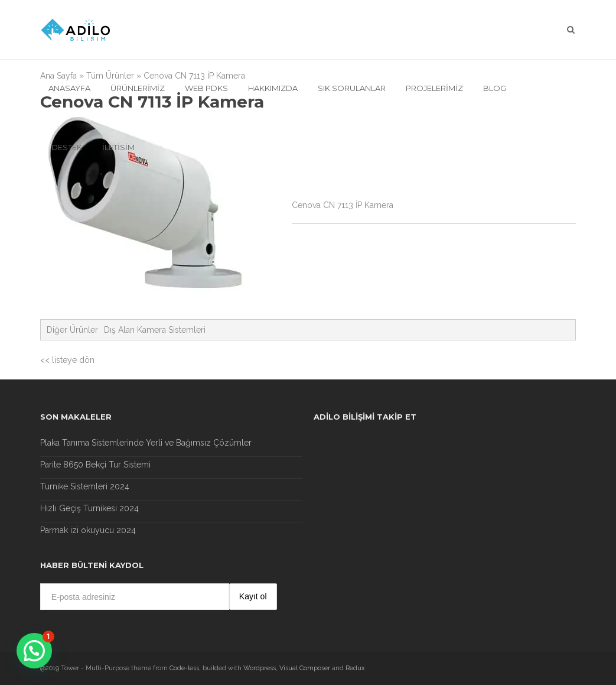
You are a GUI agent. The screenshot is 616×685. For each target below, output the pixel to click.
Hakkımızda (273, 88)
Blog (495, 88)
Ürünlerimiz (138, 88)
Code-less (184, 668)
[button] (34, 651)
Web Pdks (206, 88)
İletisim (118, 147)
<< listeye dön (67, 360)
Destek (67, 147)
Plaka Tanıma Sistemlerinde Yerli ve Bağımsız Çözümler (146, 443)
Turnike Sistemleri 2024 (85, 486)
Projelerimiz (434, 88)
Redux (355, 668)
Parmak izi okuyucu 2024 (88, 530)
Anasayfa (69, 88)
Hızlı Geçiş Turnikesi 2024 (89, 508)
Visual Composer (305, 668)
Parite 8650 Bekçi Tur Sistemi (95, 465)
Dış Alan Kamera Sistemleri (155, 330)
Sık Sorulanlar (352, 88)
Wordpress (260, 668)
